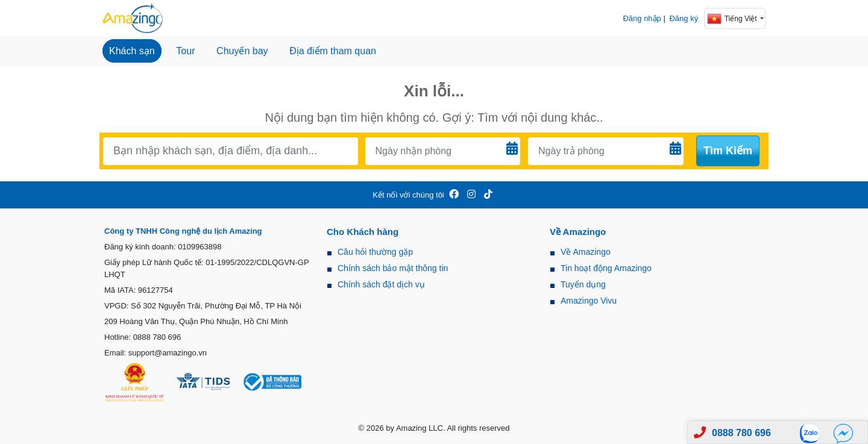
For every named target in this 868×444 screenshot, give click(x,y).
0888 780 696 (741, 433)
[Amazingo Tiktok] (488, 195)
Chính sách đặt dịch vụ (381, 284)
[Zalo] (813, 433)
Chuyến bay (242, 51)
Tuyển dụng (583, 284)
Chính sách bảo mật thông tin (393, 268)
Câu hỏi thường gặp (375, 252)
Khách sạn (132, 51)
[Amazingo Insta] (471, 195)
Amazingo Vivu (589, 301)
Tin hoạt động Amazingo (606, 268)
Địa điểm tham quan (333, 51)
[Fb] (843, 433)
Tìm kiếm (728, 151)
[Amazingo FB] (454, 195)
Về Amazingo (586, 252)
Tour (185, 51)
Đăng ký (684, 18)
